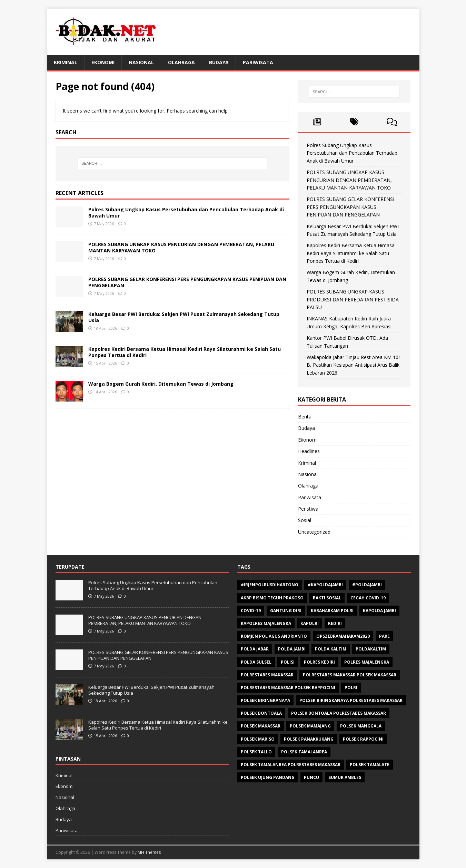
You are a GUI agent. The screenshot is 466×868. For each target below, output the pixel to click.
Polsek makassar (261, 726)
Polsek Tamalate (370, 765)
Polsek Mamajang (310, 726)
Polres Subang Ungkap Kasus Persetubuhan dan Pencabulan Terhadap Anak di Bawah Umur (186, 213)
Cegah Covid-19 (368, 598)
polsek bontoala (261, 713)
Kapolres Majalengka (266, 623)
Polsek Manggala (361, 726)
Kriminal (66, 62)
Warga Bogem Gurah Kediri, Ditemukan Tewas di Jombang (161, 384)
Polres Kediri (319, 662)
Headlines (309, 451)
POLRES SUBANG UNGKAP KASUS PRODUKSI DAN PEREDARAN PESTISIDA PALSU (353, 299)
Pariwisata (258, 62)
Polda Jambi (292, 649)
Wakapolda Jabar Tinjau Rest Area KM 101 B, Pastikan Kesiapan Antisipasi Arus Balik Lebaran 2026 (354, 365)
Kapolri (310, 623)
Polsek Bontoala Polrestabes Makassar (339, 713)
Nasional (141, 62)
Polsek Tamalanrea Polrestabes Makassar (291, 765)
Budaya (219, 62)
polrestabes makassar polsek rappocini (288, 688)
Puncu (311, 777)
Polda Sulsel (256, 662)
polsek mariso (258, 739)
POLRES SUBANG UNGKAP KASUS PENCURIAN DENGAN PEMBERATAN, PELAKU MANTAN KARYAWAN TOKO (181, 247)
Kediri (335, 623)
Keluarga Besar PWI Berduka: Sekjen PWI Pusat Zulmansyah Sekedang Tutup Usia (184, 317)
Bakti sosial (327, 598)
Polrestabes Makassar (267, 675)
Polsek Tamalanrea (304, 752)
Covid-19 (251, 611)
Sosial (305, 520)
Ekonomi (103, 62)
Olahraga (181, 62)
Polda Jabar (255, 649)
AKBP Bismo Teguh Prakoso (272, 598)
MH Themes (149, 852)
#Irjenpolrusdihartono (270, 585)
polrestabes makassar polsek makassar (350, 675)
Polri (351, 688)
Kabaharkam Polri (332, 611)
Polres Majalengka (367, 662)
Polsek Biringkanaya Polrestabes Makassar (351, 700)
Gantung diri (286, 611)
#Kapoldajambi (325, 585)
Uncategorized (314, 532)
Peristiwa (308, 509)
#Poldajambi (367, 585)
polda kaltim (331, 649)
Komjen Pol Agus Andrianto (274, 636)
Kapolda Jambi (379, 611)
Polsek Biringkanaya (265, 700)
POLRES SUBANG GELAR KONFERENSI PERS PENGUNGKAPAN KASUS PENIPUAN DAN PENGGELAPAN (187, 282)
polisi (288, 662)
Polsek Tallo (256, 752)
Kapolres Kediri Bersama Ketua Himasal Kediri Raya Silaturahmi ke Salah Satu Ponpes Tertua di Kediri (185, 352)
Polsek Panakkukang (309, 739)
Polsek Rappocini (363, 739)
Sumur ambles (345, 777)
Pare (384, 636)
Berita (305, 417)
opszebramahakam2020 (343, 636)
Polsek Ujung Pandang (268, 777)
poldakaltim (371, 649)
